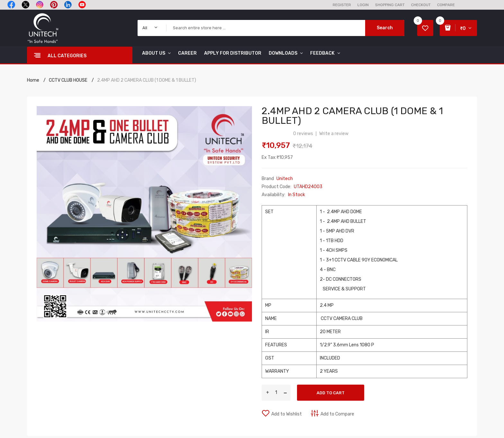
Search (385, 28)
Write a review (334, 134)
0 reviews (303, 134)
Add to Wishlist (287, 414)
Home (33, 80)
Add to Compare (337, 414)
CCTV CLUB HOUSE (68, 80)
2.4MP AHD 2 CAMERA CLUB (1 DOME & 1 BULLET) (147, 80)
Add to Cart (331, 393)
